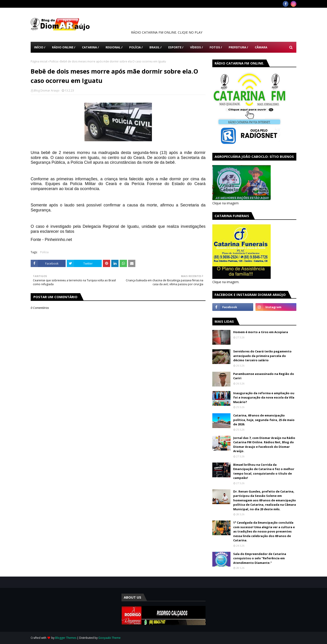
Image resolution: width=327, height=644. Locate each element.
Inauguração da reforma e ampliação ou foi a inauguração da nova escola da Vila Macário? (264, 398)
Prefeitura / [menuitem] (238, 47)
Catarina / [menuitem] (90, 47)
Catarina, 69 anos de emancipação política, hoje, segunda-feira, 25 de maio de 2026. (264, 420)
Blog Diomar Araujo (47, 90)
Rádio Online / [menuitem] (64, 47)
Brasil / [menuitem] (155, 47)
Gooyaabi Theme (109, 638)
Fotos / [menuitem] (216, 47)
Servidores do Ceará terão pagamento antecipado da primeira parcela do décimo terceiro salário (262, 356)
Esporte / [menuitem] (176, 47)
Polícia (54, 61)
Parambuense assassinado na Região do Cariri (264, 376)
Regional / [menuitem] (114, 47)
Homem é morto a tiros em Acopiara (261, 332)
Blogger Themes (66, 638)
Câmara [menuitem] (261, 47)
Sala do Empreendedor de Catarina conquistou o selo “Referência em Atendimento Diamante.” (260, 558)
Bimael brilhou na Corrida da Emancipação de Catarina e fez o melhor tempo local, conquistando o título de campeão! (264, 471)
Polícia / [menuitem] (136, 47)
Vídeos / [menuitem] (196, 47)
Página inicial (39, 61)
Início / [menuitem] (40, 47)
